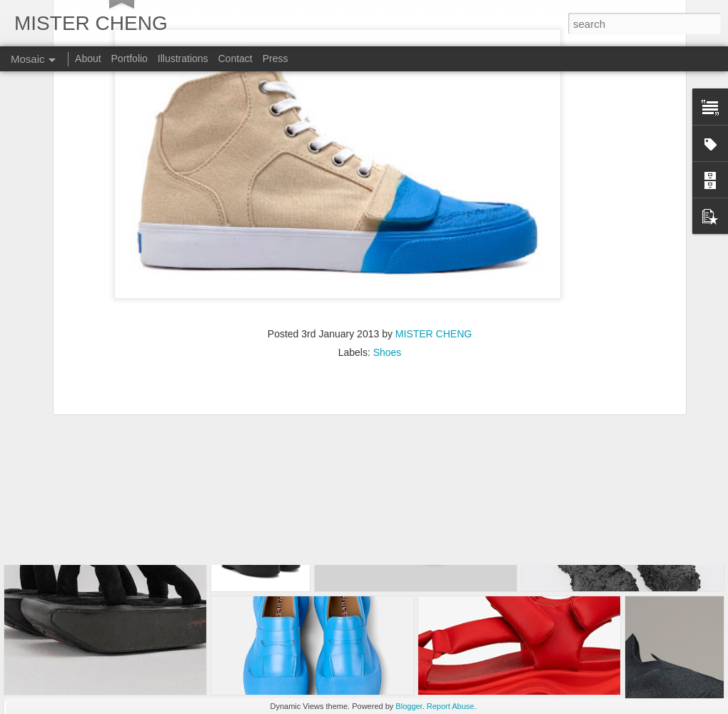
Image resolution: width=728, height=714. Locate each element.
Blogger (409, 706)
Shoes (388, 244)
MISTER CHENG (434, 225)
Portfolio (130, 58)
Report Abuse (451, 706)
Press (275, 58)
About (88, 58)
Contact (235, 58)
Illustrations (183, 58)
